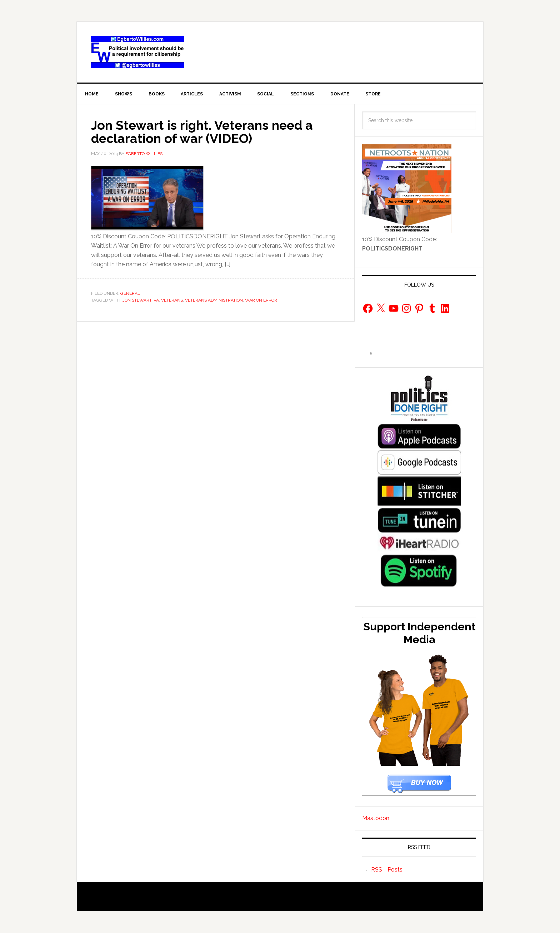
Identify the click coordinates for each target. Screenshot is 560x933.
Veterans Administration (214, 300)
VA (156, 300)
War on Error (261, 300)
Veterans (172, 300)
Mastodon (376, 818)
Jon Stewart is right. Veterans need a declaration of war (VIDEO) (204, 132)
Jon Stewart (137, 300)
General (130, 293)
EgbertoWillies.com (137, 52)
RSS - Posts (387, 870)
